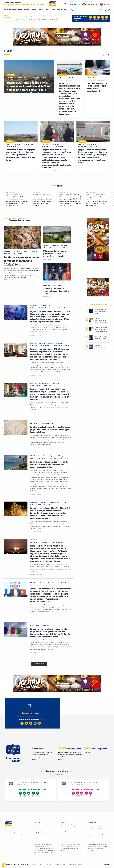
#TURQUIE (47, 283)
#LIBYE (33, 421)
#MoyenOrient (45, 346)
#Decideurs (54, 623)
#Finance (32, 19)
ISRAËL (66, 10)
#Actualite (21, 16)
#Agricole (18, 144)
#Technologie (63, 308)
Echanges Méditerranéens (13, 10)
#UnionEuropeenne (55, 585)
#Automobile (43, 19)
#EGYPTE (11, 75)
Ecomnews (75, 4)
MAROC (27, 10)
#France (55, 583)
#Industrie (10, 80)
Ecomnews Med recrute (75, 864)
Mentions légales (60, 864)
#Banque (48, 16)
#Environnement (70, 80)
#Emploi (45, 78)
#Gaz (65, 248)
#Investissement (22, 80)
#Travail (43, 585)
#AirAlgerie (44, 540)
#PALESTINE (92, 75)
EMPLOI (63, 842)
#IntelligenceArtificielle (38, 308)
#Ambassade (91, 80)
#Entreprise (57, 285)
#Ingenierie (54, 19)
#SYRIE (32, 456)
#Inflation (54, 458)
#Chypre (55, 246)
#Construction (55, 540)
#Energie (64, 246)
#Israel (62, 458)
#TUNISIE (33, 583)
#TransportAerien (57, 542)
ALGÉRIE (33, 10)
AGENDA (64, 822)
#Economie (58, 16)
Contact (49, 864)
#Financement (44, 583)
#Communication (48, 147)
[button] (72, 10)
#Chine (51, 343)
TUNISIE (40, 10)
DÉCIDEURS (91, 842)
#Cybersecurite (45, 306)
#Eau (60, 80)
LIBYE (46, 10)
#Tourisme (48, 386)
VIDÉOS (37, 842)
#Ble (26, 251)
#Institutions (34, 625)
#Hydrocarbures (42, 458)
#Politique (45, 625)
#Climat (70, 78)
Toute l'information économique (25, 4)
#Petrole (47, 504)
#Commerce (56, 144)
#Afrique (56, 283)
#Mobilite (64, 583)
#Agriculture (29, 144)
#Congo (65, 283)
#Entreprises (21, 19)
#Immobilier (57, 383)
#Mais (20, 254)
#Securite (62, 421)
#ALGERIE (46, 142)
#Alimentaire (42, 456)
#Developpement (11, 147)
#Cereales (34, 251)
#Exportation (83, 147)
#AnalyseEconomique (34, 16)
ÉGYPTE (60, 10)
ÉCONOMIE (38, 822)
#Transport (34, 423)
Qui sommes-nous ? (38, 864)
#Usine (67, 346)
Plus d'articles (39, 664)
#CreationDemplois (22, 78)
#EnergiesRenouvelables (52, 248)
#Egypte (52, 456)
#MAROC (63, 75)
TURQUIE (53, 10)
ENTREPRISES (92, 822)
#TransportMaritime (47, 423)
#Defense (47, 285)
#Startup (53, 308)
